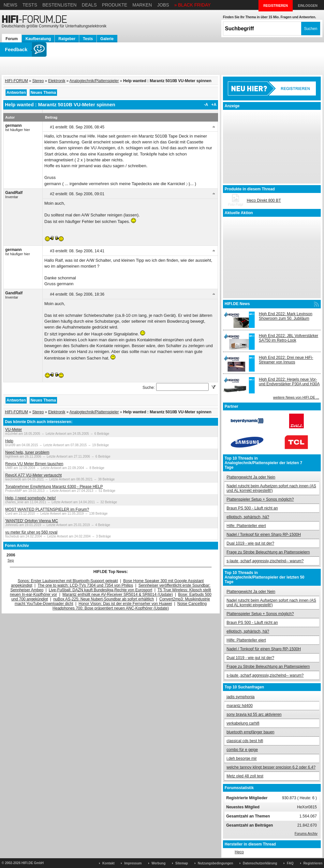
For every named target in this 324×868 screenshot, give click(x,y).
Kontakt (108, 863)
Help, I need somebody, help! (30, 498)
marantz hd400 (240, 706)
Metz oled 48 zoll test (245, 776)
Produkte (115, 5)
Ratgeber (67, 39)
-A (206, 105)
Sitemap (182, 863)
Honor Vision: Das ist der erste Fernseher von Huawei (125, 604)
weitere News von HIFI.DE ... (296, 397)
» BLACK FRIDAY (193, 5)
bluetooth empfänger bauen (250, 732)
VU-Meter (14, 430)
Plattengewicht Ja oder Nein (251, 477)
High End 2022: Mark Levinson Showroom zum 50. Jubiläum (286, 316)
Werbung (159, 863)
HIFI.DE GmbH (33, 863)
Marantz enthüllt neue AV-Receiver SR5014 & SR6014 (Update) (118, 595)
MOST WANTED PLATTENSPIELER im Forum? (47, 509)
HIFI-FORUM (16, 81)
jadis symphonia (241, 697)
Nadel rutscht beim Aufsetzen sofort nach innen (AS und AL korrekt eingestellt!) (271, 488)
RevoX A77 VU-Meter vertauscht (33, 475)
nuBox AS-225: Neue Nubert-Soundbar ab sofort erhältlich (103, 599)
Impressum (133, 863)
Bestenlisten (59, 5)
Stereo (38, 81)
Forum (12, 39)
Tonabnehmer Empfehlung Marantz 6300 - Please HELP (54, 487)
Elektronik (57, 81)
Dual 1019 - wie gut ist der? (250, 543)
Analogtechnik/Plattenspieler (94, 81)
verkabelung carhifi (243, 723)
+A (214, 105)
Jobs (163, 5)
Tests (30, 5)
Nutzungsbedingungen (215, 863)
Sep (11, 560)
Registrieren (313, 863)
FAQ (290, 863)
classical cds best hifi (245, 741)
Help (9, 441)
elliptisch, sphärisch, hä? (248, 517)
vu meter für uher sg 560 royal (31, 532)
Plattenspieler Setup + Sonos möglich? (260, 499)
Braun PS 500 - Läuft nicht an (252, 508)
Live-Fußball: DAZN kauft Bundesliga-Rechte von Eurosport (101, 590)
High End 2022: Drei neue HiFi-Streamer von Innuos (286, 360)
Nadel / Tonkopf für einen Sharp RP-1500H (264, 535)
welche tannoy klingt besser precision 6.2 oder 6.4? (271, 767)
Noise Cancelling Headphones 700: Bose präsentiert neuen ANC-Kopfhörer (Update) (130, 606)
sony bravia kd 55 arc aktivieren (254, 714)
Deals (89, 5)
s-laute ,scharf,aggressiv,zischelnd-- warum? (265, 561)
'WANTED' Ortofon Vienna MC (32, 521)
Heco (239, 852)
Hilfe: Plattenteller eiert (246, 526)
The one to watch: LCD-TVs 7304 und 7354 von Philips (85, 585)
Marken (142, 5)
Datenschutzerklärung (260, 863)
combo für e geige (242, 750)
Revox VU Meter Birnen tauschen (34, 464)
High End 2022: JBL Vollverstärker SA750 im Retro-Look (288, 338)
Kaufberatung (38, 39)
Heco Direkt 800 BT (264, 200)
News (10, 5)
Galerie (107, 39)
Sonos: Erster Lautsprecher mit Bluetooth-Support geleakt (68, 581)
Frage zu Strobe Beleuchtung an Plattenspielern (268, 552)
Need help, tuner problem (27, 452)
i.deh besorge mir (242, 758)
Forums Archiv (306, 833)
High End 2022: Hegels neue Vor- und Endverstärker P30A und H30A (289, 382)
